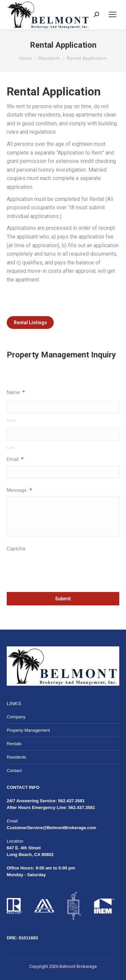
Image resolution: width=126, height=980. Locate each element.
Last (11, 448)
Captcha (16, 549)
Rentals (14, 744)
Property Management (28, 730)
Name (16, 392)
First (11, 421)
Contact (14, 771)
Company (16, 717)
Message (19, 490)
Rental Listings (30, 323)
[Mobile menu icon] (113, 14)
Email (15, 459)
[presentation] (58, 568)
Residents (16, 757)
